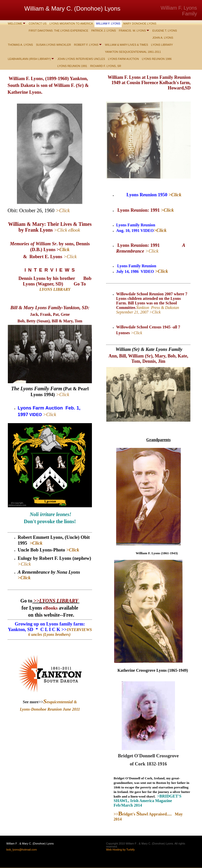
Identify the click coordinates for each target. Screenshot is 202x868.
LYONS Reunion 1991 (72, 66)
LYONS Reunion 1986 (157, 59)
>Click (63, 394)
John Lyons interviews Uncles (81, 59)
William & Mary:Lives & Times (127, 45)
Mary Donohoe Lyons (140, 23)
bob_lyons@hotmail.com (22, 850)
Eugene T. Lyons (165, 31)
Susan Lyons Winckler (53, 45)
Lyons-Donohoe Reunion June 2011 (50, 709)
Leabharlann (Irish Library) (29, 59)
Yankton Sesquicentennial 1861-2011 (133, 52)
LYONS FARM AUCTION (123, 59)
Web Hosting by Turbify (120, 850)
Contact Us (38, 23)
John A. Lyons (163, 38)
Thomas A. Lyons (20, 45)
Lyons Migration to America (71, 23)
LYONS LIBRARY (162, 45)
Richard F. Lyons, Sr (106, 66)
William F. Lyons (108, 23)
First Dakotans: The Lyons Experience (59, 31)
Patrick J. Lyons (104, 31)
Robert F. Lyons (86, 45)
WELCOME (15, 23)
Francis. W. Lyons (132, 31)
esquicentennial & (60, 702)
